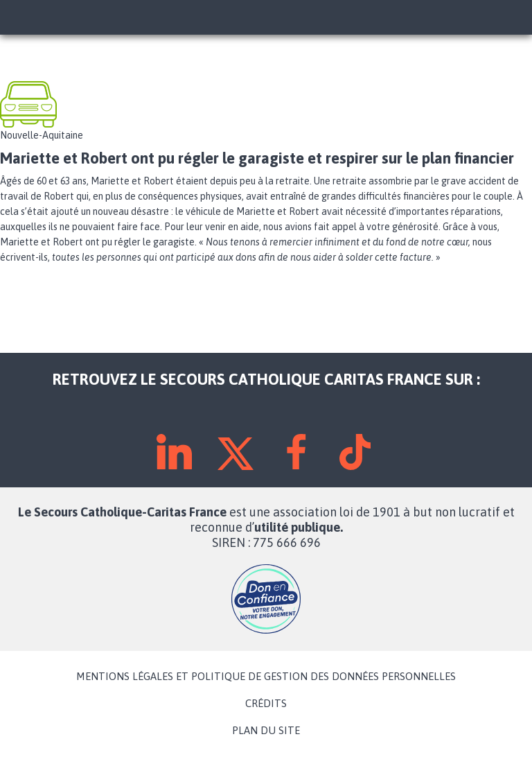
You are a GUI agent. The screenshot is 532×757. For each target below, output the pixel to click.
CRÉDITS (266, 704)
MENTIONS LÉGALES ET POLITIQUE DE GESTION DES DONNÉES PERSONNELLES (266, 677)
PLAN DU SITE (266, 731)
